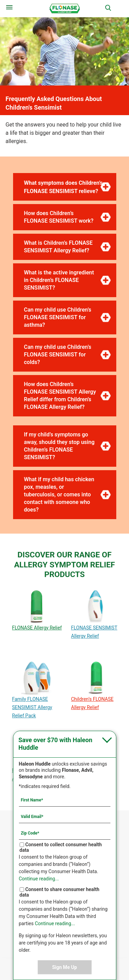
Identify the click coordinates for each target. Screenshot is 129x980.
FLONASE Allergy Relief (37, 628)
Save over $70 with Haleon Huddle (56, 744)
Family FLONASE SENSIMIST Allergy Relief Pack (32, 707)
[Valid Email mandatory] (65, 816)
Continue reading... (39, 879)
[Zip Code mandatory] (65, 833)
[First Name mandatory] (65, 800)
